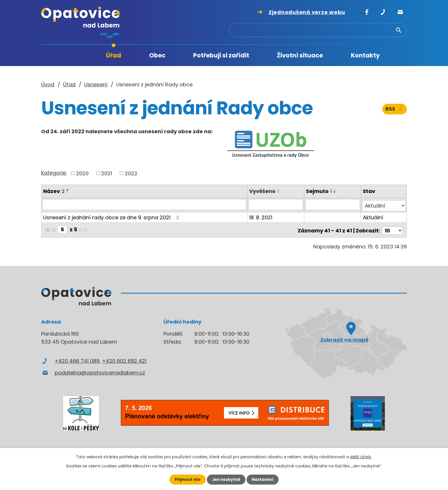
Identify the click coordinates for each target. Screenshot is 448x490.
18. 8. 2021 (261, 216)
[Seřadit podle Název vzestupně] (68, 190)
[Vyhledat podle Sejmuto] (333, 204)
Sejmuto (319, 191)
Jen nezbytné (226, 479)
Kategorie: (54, 173)
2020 (82, 173)
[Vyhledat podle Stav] (384, 204)
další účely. (361, 457)
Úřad (114, 55)
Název (54, 191)
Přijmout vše (186, 479)
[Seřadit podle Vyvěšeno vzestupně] (279, 190)
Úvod (75, 56)
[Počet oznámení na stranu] (392, 228)
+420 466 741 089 (77, 358)
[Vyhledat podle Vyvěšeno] (276, 204)
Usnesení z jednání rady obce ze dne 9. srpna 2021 (112, 216)
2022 (131, 173)
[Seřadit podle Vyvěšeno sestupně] (279, 192)
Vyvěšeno (263, 191)
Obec (157, 55)
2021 (107, 173)
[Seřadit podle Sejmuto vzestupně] (335, 190)
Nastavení (264, 479)
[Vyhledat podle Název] (145, 204)
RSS (395, 111)
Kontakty (365, 55)
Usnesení (96, 84)
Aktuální (373, 216)
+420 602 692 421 (124, 358)
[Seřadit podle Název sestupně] (68, 192)
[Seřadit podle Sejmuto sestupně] (335, 192)
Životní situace (300, 55)
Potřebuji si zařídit (221, 55)
